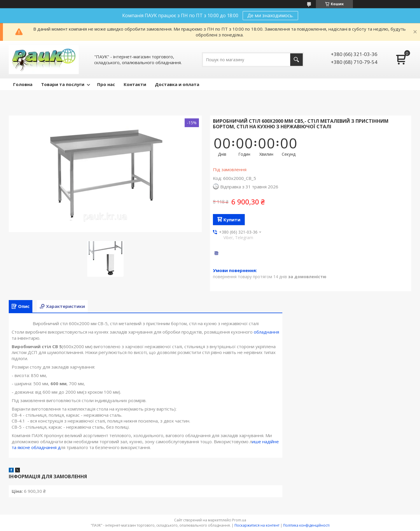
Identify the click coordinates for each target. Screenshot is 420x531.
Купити (232, 220)
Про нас (106, 84)
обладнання (266, 332)
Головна (23, 84)
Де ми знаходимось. (270, 15)
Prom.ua (239, 520)
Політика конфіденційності (306, 525)
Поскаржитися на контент (257, 525)
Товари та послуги (63, 84)
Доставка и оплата (177, 84)
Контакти (135, 84)
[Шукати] (296, 60)
